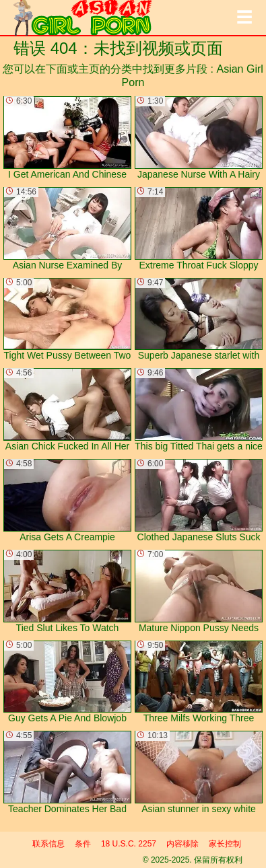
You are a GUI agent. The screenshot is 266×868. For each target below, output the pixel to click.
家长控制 (225, 844)
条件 (83, 844)
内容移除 (182, 844)
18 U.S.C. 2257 (129, 844)
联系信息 (48, 844)
